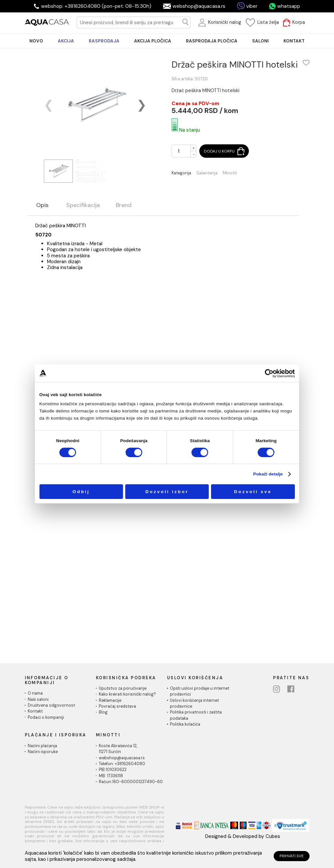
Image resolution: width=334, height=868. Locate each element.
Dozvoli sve (253, 492)
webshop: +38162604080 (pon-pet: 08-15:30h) (96, 6)
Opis (42, 205)
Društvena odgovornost (51, 705)
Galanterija (207, 173)
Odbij (81, 492)
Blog (103, 712)
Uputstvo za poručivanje (123, 688)
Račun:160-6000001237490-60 (131, 782)
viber (252, 6)
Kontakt (35, 711)
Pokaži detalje (268, 474)
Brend (124, 205)
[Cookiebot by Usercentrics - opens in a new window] (269, 373)
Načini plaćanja (42, 746)
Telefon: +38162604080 (122, 764)
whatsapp (289, 6)
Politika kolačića (185, 724)
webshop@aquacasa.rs (199, 6)
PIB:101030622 (113, 770)
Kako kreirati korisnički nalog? (127, 694)
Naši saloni (38, 699)
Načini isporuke (43, 752)
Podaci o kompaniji (46, 717)
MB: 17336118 (111, 776)
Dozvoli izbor (167, 492)
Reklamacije (110, 700)
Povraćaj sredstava (117, 706)
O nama (35, 693)
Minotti (230, 173)
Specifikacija (83, 205)
